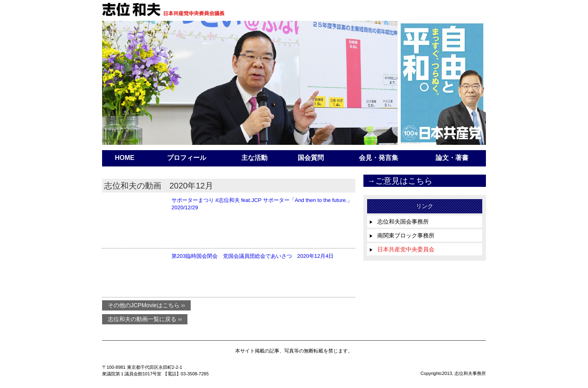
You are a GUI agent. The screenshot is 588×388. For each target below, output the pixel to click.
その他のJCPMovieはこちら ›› (146, 306)
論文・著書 (452, 158)
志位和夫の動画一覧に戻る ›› (145, 319)
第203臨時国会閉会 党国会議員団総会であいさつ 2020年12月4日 (253, 256)
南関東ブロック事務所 (402, 235)
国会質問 (311, 158)
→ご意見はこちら (400, 181)
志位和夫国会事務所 (399, 222)
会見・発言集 (379, 158)
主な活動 (254, 158)
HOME (125, 158)
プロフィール (187, 158)
